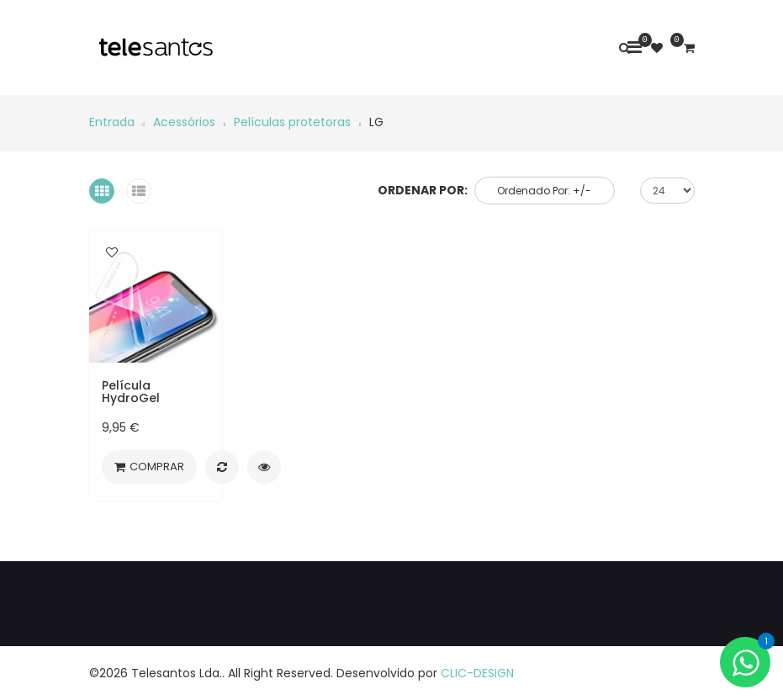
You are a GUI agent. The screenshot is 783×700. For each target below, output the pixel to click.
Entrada (112, 122)
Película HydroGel (131, 392)
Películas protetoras (292, 122)
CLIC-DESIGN (477, 673)
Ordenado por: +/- (544, 191)
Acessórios (184, 122)
